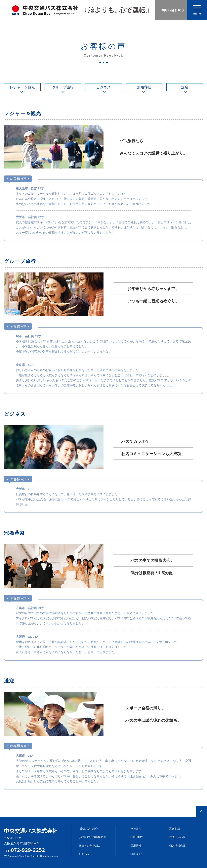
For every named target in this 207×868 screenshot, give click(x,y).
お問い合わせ (177, 837)
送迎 (185, 87)
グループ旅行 (63, 87)
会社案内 (136, 829)
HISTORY (137, 837)
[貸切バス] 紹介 (88, 829)
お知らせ (84, 854)
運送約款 (175, 829)
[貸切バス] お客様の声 (92, 837)
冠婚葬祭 (144, 87)
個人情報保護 (177, 846)
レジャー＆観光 (22, 87)
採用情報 (136, 846)
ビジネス (103, 87)
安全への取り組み (90, 846)
